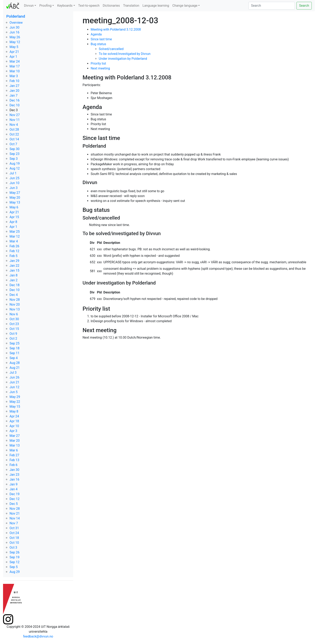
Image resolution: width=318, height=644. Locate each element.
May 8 (14, 411)
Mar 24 (15, 61)
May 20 (15, 198)
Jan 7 (13, 95)
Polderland (16, 16)
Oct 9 (13, 334)
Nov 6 (14, 314)
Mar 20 (15, 441)
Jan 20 (14, 91)
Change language (185, 6)
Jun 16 (14, 32)
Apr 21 (14, 52)
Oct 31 (14, 528)
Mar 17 (15, 66)
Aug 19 (15, 164)
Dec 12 (15, 499)
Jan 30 (14, 470)
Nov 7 (14, 523)
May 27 (15, 193)
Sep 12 (15, 562)
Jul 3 (13, 373)
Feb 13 (14, 460)
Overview (16, 23)
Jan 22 (14, 266)
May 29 (15, 397)
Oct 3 (13, 548)
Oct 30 (14, 319)
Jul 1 (13, 173)
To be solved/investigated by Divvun (125, 54)
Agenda (96, 34)
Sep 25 (15, 343)
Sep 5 (14, 567)
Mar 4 (14, 241)
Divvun (29, 6)
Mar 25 (15, 232)
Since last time (101, 39)
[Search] (272, 6)
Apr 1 (13, 57)
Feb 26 (14, 246)
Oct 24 (14, 533)
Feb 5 (13, 256)
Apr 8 (13, 222)
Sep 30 (15, 149)
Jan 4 (13, 489)
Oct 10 (14, 543)
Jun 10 (14, 183)
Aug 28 (15, 363)
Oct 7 (13, 144)
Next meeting (100, 68)
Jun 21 (14, 382)
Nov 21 (15, 513)
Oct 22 (14, 134)
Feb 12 (14, 251)
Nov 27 (15, 115)
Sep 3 (14, 159)
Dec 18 (15, 285)
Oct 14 (14, 139)
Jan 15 (14, 270)
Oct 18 (14, 538)
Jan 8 (13, 275)
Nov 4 (14, 125)
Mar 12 (15, 236)
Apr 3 (13, 431)
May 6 (14, 207)
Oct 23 (14, 324)
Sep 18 (15, 348)
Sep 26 (15, 552)
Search (304, 6)
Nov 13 (15, 309)
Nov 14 (15, 518)
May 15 (15, 407)
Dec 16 (15, 100)
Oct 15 (14, 329)
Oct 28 (14, 130)
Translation (131, 6)
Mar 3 (14, 76)
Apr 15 (14, 217)
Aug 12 (15, 168)
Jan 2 (13, 280)
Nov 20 (15, 304)
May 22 (15, 402)
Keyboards (65, 6)
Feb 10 (14, 81)
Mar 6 (14, 450)
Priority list (98, 63)
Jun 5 (13, 392)
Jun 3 (13, 188)
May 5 (14, 47)
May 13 (15, 202)
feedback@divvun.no (38, 636)
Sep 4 (14, 358)
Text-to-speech (89, 6)
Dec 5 (14, 504)
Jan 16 (14, 479)
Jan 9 (13, 484)
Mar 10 (15, 71)
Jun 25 (14, 178)
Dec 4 (14, 295)
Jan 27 (14, 86)
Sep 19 (15, 557)
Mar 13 (15, 445)
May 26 (15, 37)
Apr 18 (14, 421)
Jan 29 (14, 261)
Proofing (45, 6)
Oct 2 (13, 339)
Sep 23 (15, 154)
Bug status (98, 44)
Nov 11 (15, 120)
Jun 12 (14, 387)
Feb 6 (13, 465)
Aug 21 (15, 368)
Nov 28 (15, 300)
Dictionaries (111, 6)
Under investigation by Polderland (123, 59)
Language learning (156, 6)
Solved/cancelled (111, 49)
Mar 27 (15, 436)
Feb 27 (14, 455)
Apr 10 (14, 426)
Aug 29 (15, 572)
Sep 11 (15, 353)
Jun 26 (14, 377)
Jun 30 (14, 27)
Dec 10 (15, 105)
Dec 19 (15, 494)
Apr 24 (14, 416)
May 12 (15, 42)
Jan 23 (14, 475)
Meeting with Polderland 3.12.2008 (116, 29)
